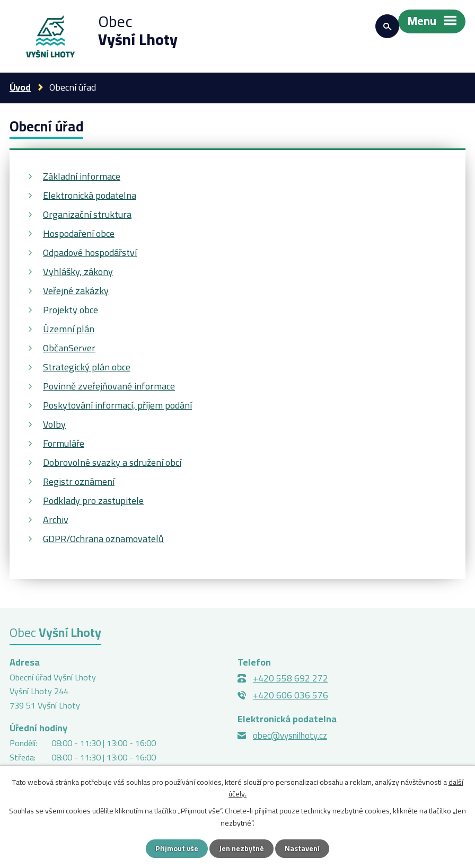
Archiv (56, 520)
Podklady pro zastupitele (93, 501)
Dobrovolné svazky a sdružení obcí (112, 462)
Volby (54, 424)
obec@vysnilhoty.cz (290, 736)
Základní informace (82, 176)
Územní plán (69, 329)
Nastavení (302, 848)
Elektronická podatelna (90, 195)
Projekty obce (71, 310)
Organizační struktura (87, 214)
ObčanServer (69, 348)
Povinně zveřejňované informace (109, 386)
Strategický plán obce (87, 367)
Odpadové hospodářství (90, 253)
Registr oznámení (79, 481)
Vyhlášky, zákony (78, 272)
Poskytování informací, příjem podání (117, 405)
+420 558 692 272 (291, 678)
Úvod (20, 87)
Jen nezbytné (241, 848)
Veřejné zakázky (76, 291)
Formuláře (64, 443)
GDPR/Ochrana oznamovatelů (103, 539)
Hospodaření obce (79, 233)
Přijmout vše (177, 848)
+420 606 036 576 (291, 695)
